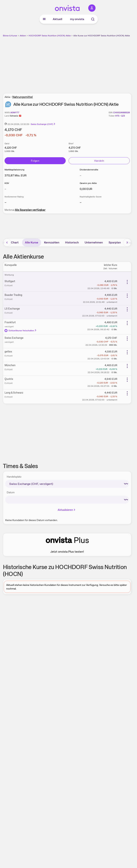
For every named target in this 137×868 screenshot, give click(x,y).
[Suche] (93, 19)
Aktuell (57, 19)
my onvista (77, 19)
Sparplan (115, 242)
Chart (15, 242)
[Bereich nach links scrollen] (7, 243)
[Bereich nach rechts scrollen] (127, 243)
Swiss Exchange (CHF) (43, 124)
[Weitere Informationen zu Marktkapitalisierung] (16, 175)
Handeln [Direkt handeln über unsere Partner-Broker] (99, 161)
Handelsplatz (14, 477)
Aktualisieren (67, 510)
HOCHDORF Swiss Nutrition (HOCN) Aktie (50, 36)
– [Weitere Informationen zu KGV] (5, 189)
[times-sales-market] (67, 484)
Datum (11, 492)
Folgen (35, 161)
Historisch (72, 242)
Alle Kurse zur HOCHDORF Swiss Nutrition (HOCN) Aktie (102, 36)
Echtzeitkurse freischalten (21, 331)
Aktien (23, 36)
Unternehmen (94, 242)
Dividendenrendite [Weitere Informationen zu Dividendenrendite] (89, 170)
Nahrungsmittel (23, 97)
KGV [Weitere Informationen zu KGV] (7, 183)
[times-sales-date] (67, 500)
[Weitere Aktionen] (127, 282)
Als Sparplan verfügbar (30, 210)
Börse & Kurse (10, 36)
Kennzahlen (52, 242)
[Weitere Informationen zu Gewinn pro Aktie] (86, 189)
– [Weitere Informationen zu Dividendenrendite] (81, 175)
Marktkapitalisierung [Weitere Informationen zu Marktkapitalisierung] (14, 170)
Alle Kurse (32, 242)
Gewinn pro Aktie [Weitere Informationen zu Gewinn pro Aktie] (88, 183)
